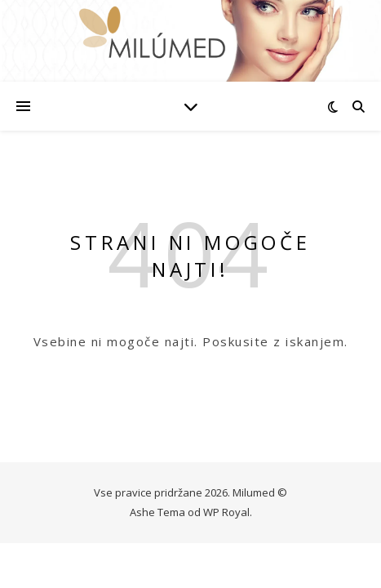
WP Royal (226, 512)
